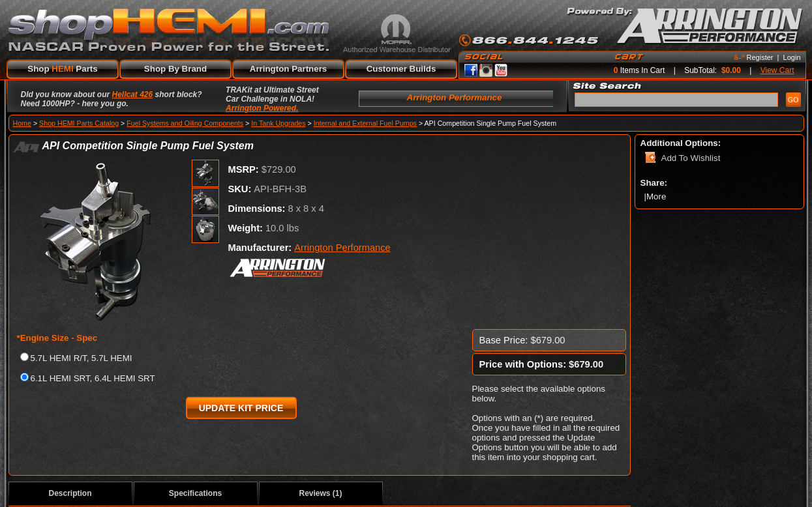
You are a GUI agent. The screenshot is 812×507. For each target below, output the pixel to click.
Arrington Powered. (262, 108)
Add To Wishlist (691, 158)
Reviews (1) (320, 493)
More (657, 196)
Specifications (195, 493)
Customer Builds (401, 69)
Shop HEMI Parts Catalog (79, 123)
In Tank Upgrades (278, 123)
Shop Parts (62, 69)
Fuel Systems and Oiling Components (185, 123)
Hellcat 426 (133, 94)
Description (70, 493)
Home (22, 123)
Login (792, 57)
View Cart (777, 70)
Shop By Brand (175, 69)
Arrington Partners (289, 69)
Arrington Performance (342, 248)
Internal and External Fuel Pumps (365, 123)
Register (760, 57)
